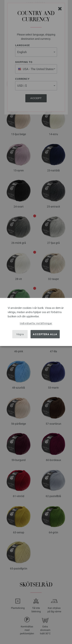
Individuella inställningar (36, 323)
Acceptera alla (45, 334)
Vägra (20, 334)
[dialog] (36, 322)
